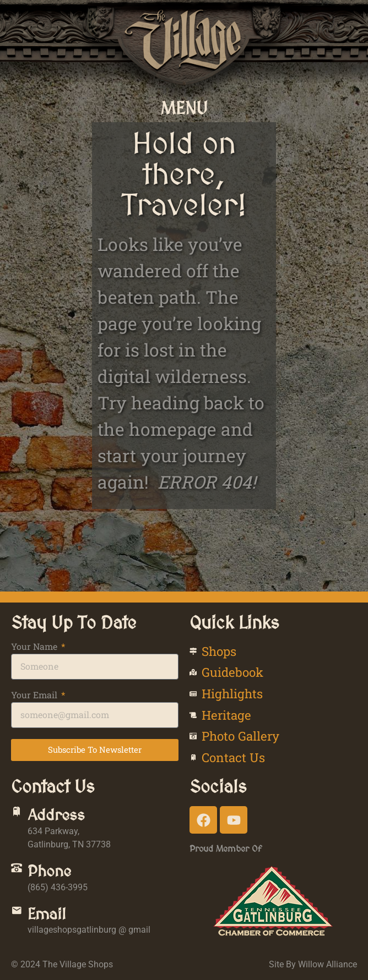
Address (56, 815)
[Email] (17, 911)
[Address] (17, 812)
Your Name (35, 647)
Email (47, 914)
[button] (184, 108)
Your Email (35, 696)
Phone (49, 871)
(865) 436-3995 (58, 887)
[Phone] (17, 868)
